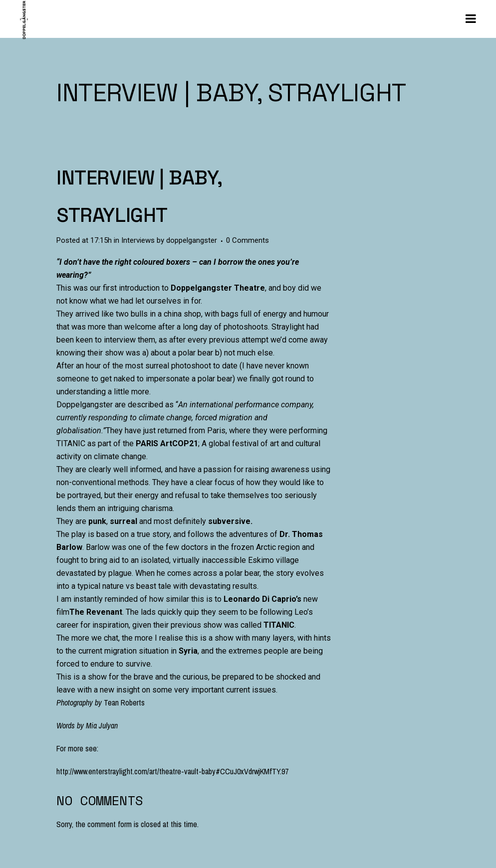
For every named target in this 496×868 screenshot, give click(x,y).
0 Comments (248, 240)
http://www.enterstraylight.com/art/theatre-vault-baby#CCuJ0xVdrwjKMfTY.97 (172, 771)
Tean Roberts (124, 702)
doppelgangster (192, 240)
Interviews (138, 240)
